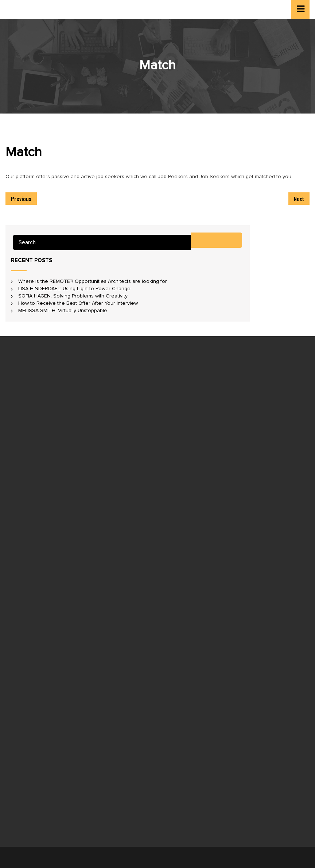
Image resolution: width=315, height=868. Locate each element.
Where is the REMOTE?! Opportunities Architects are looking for (93, 281)
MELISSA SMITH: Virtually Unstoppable (63, 311)
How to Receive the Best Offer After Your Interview (78, 303)
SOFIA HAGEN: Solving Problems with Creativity (73, 296)
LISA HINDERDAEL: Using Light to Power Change (74, 289)
